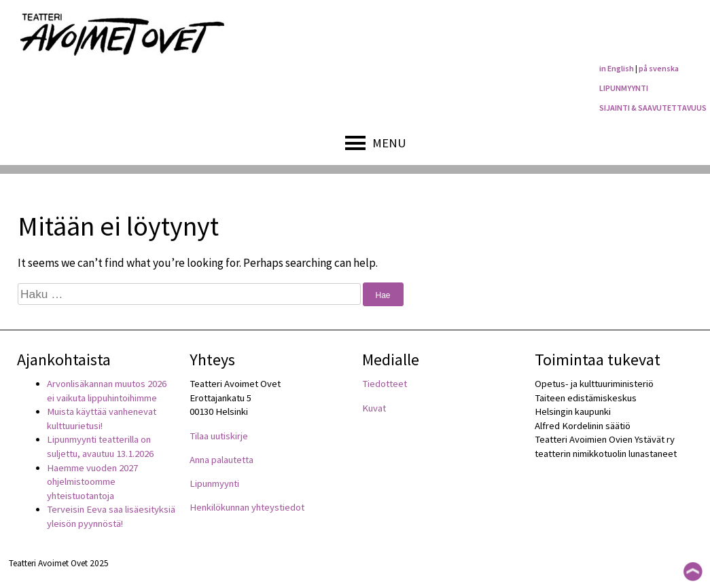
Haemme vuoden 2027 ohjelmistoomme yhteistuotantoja (92, 482)
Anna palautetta (221, 460)
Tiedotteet (385, 384)
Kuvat (374, 408)
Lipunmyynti (214, 483)
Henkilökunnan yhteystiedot (247, 507)
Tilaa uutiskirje (219, 436)
